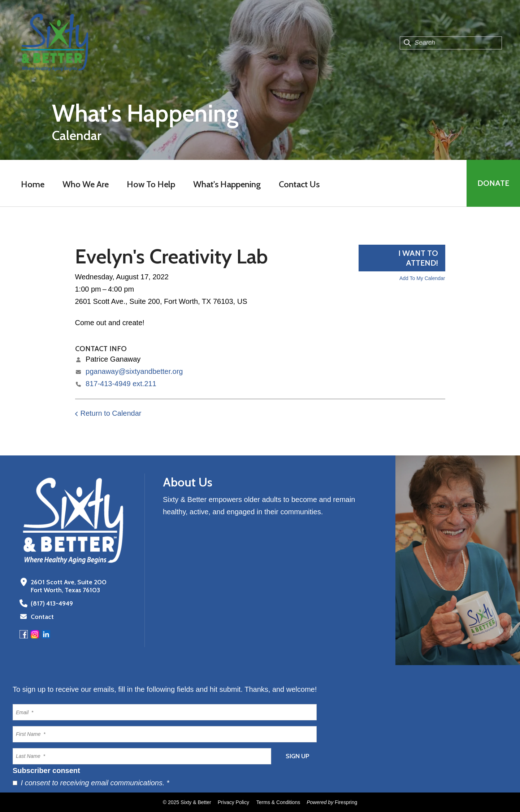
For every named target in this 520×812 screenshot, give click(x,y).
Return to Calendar (111, 413)
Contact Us (299, 184)
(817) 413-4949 (52, 603)
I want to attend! (418, 258)
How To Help (151, 184)
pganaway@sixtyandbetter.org (134, 371)
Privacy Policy (233, 802)
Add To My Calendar (422, 278)
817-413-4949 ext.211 (121, 384)
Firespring (346, 802)
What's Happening (227, 184)
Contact (42, 617)
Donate (493, 183)
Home (33, 184)
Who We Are (86, 184)
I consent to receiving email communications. (91, 783)
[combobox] (451, 43)
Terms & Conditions (278, 802)
